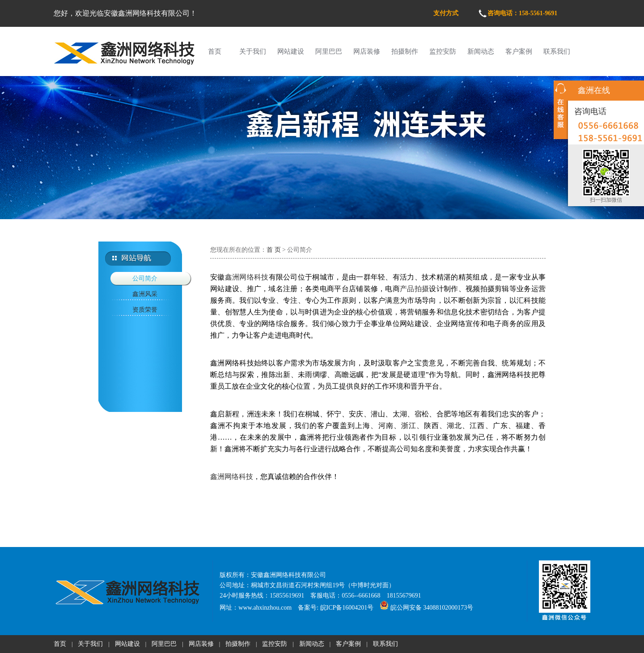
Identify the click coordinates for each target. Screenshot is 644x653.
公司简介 (145, 278)
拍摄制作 (405, 51)
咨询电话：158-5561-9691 (522, 13)
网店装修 (367, 51)
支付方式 (446, 13)
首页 (215, 51)
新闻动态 (481, 51)
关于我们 (253, 51)
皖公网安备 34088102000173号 (426, 608)
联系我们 (557, 51)
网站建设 (291, 51)
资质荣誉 (145, 310)
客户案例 (519, 51)
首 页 (274, 250)
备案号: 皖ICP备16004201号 (336, 608)
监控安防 (443, 51)
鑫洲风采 (145, 294)
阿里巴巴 (329, 51)
